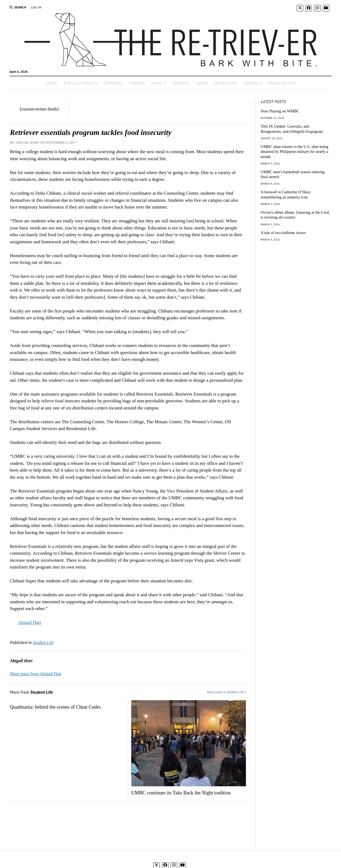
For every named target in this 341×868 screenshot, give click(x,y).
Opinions (181, 83)
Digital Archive (282, 83)
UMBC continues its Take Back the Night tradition (181, 793)
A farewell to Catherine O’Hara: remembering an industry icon (286, 195)
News (157, 83)
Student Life (226, 83)
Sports (202, 83)
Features (137, 83)
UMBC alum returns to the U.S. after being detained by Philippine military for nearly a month (294, 152)
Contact (251, 83)
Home (52, 83)
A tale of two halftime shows (283, 233)
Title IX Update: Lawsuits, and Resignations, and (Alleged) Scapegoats (292, 129)
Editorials (114, 83)
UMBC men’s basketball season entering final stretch (292, 174)
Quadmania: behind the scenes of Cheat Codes (55, 707)
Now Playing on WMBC (280, 111)
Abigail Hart (29, 622)
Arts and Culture (79, 83)
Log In (36, 7)
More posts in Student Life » (227, 692)
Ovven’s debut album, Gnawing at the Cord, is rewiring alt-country (295, 215)
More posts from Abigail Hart (36, 674)
